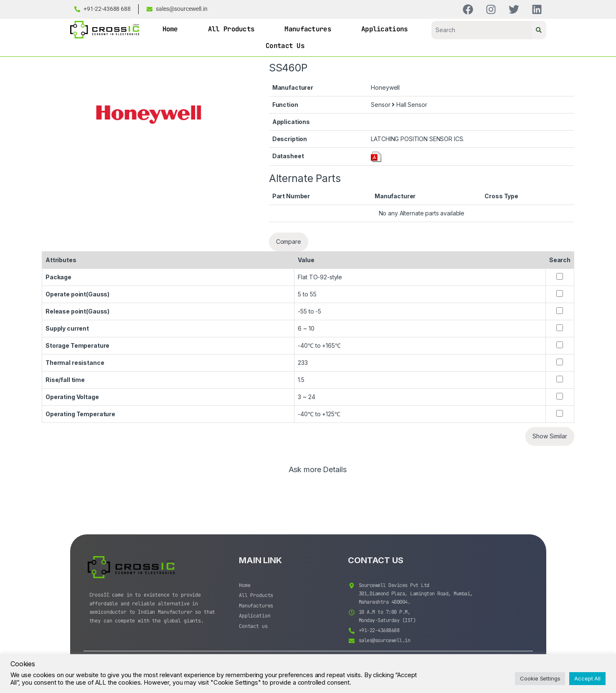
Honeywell (385, 87)
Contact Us (285, 46)
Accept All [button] (587, 678)
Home (170, 29)
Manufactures (308, 29)
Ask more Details (318, 470)
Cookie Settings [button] (540, 678)
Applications (385, 29)
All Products (231, 29)
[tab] (318, 473)
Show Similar (550, 436)
